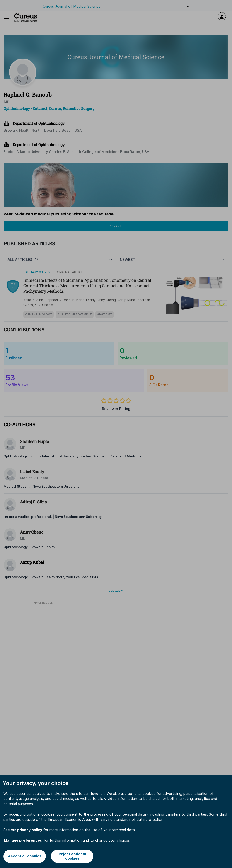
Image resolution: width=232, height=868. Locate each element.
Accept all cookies (25, 856)
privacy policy (30, 830)
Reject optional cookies (72, 856)
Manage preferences (23, 840)
